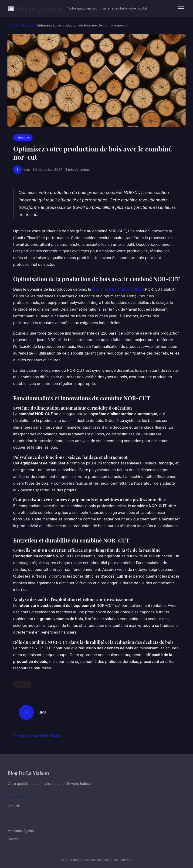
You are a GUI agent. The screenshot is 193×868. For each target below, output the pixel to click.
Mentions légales (21, 831)
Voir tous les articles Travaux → (40, 736)
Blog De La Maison (35, 8)
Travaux (27, 25)
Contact (14, 839)
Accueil (13, 25)
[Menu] (181, 8)
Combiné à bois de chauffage (118, 289)
